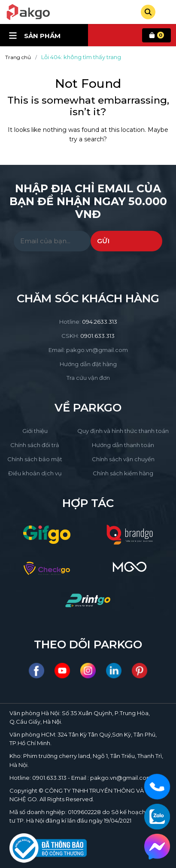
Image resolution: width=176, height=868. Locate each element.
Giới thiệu (35, 431)
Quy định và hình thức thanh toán (123, 431)
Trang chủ (18, 57)
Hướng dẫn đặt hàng (88, 364)
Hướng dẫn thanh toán (123, 445)
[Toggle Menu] (167, 12)
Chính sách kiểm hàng (123, 473)
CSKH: (88, 336)
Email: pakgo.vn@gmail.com (88, 350)
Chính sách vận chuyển (123, 459)
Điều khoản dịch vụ (35, 473)
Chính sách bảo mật (35, 459)
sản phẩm (35, 36)
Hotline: (88, 322)
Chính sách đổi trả (35, 445)
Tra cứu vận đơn (88, 378)
